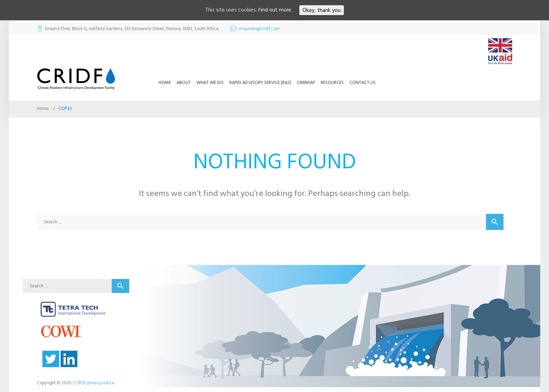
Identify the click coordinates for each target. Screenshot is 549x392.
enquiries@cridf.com (259, 29)
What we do (210, 83)
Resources (332, 83)
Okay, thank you (322, 10)
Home (165, 83)
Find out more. (275, 10)
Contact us (363, 83)
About (184, 83)
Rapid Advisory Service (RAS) (260, 83)
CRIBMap (306, 83)
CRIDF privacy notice (95, 383)
